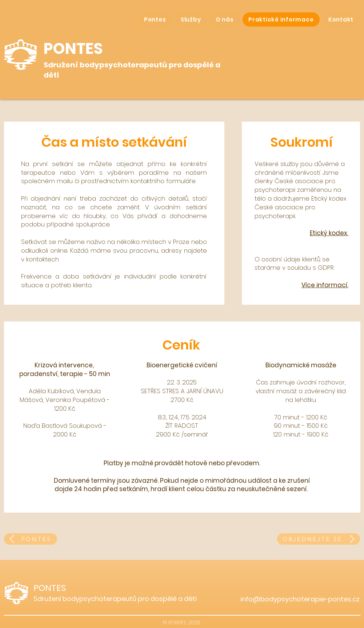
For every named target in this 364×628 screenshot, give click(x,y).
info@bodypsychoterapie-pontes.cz (300, 599)
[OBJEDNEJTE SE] (319, 539)
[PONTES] (31, 539)
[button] (191, 19)
